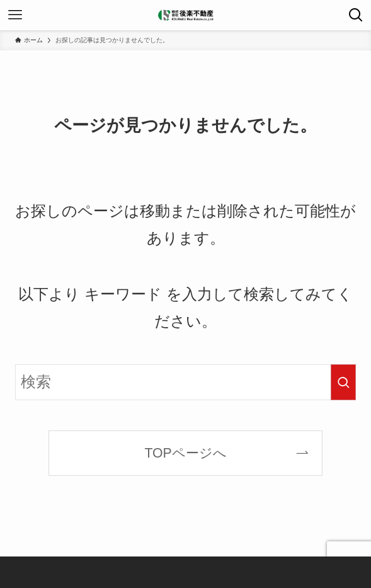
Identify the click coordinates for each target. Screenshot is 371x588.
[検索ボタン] (356, 15)
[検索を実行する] (343, 382)
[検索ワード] (186, 382)
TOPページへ (185, 453)
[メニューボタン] (15, 15)
